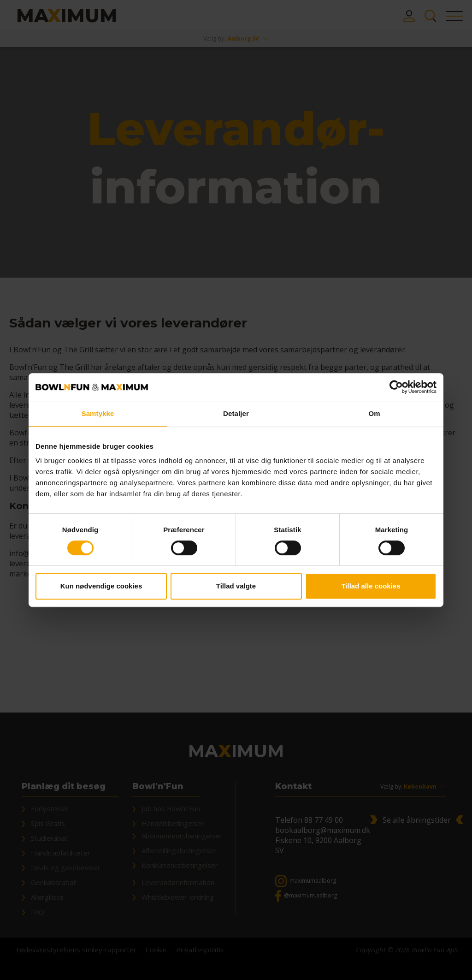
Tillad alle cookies (371, 586)
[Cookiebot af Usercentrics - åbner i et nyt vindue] (396, 387)
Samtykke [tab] (98, 413)
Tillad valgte (236, 586)
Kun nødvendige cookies (101, 586)
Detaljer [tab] (236, 413)
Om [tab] (374, 413)
